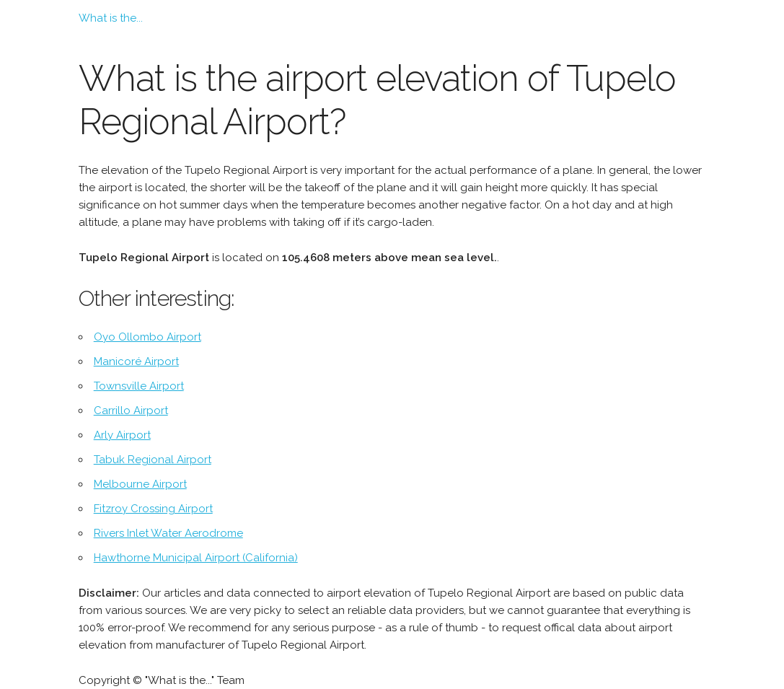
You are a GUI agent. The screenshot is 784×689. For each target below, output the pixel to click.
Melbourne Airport (140, 484)
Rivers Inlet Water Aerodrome (168, 533)
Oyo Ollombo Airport (147, 337)
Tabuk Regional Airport (153, 460)
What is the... (111, 18)
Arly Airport (122, 435)
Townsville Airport (139, 386)
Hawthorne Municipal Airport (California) (196, 558)
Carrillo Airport (131, 411)
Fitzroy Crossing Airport (153, 509)
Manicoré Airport (136, 361)
